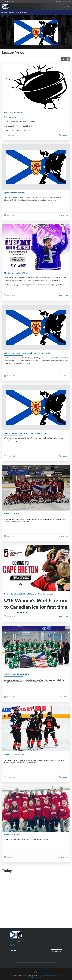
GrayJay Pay (31, 977)
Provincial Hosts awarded (14, 112)
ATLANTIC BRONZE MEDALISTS (16, 674)
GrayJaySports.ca (46, 975)
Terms (37, 977)
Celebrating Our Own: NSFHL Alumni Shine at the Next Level (27, 353)
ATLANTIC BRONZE (12, 514)
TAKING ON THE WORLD (14, 754)
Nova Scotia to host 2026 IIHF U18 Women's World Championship (29, 594)
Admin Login (66, 1)
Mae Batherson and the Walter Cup (17, 273)
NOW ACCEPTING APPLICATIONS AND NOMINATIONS (25, 433)
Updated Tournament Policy (15, 193)
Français (58, 1)
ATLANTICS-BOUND (12, 835)
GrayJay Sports (8, 1)
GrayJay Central (56, 975)
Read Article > (63, 135)
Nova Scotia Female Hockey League (14, 13)
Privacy (43, 977)
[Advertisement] (36, 909)
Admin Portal (57, 951)
